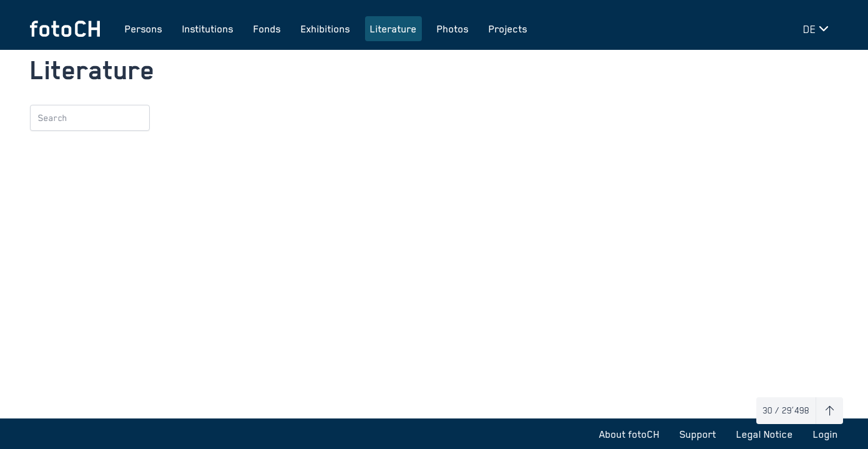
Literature (393, 29)
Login (826, 434)
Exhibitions (325, 29)
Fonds (267, 29)
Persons (144, 29)
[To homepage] (65, 29)
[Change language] (818, 29)
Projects (508, 29)
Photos (453, 29)
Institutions (208, 29)
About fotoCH (629, 434)
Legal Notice (765, 434)
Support (698, 434)
